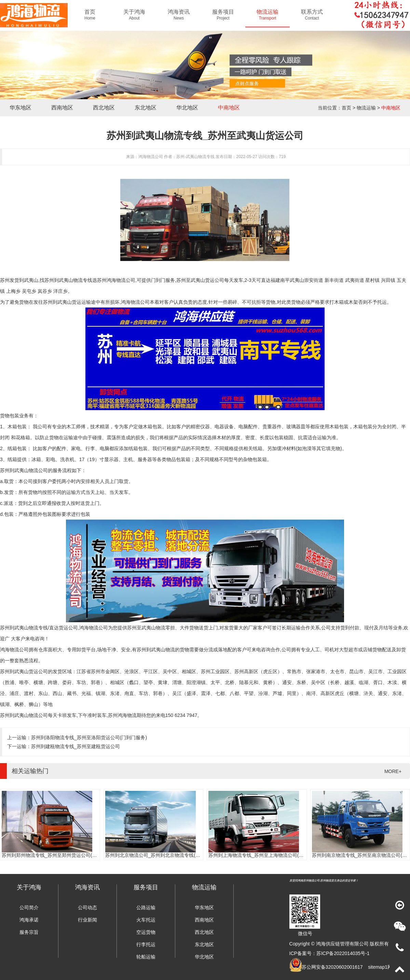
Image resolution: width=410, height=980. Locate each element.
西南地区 (62, 108)
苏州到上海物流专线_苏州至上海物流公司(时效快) (262, 855)
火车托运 (146, 920)
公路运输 (146, 907)
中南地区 (229, 108)
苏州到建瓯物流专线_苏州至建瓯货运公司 (76, 746)
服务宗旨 (29, 932)
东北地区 (146, 108)
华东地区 (20, 108)
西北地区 (104, 108)
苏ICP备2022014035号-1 (343, 953)
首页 (346, 108)
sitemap (376, 967)
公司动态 (87, 907)
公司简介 (29, 907)
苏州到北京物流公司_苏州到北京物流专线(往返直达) (161, 855)
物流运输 (366, 108)
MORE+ (393, 771)
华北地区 (187, 108)
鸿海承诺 (29, 920)
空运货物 (146, 932)
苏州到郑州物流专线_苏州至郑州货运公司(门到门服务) (60, 855)
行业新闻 (87, 920)
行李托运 (146, 944)
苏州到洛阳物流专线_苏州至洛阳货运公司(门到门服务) (89, 737)
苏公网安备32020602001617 (332, 967)
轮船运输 (146, 957)
